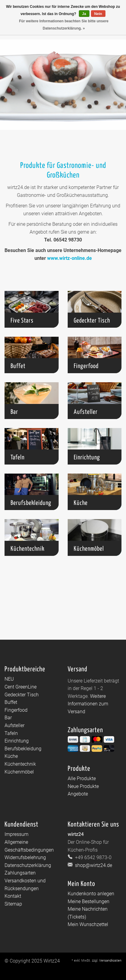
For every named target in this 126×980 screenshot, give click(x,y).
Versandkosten (110, 961)
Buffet (11, 702)
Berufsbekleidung (23, 749)
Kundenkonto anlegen (91, 894)
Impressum (16, 834)
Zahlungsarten (20, 873)
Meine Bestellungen (89, 901)
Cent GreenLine (21, 687)
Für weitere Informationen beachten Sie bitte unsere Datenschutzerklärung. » (64, 25)
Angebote (78, 794)
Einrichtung (17, 741)
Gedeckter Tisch (22, 695)
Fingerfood (16, 710)
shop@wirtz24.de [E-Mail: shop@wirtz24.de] (93, 865)
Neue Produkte (83, 786)
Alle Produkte (82, 778)
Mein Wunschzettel (88, 924)
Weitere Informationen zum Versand (88, 704)
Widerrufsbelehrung (25, 857)
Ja (84, 14)
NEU (9, 679)
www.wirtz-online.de (69, 258)
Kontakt (13, 896)
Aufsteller (15, 725)
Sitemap (13, 904)
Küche (11, 756)
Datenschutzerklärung (28, 865)
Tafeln (11, 733)
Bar (8, 718)
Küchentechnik (20, 764)
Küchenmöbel (19, 772)
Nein (98, 14)
